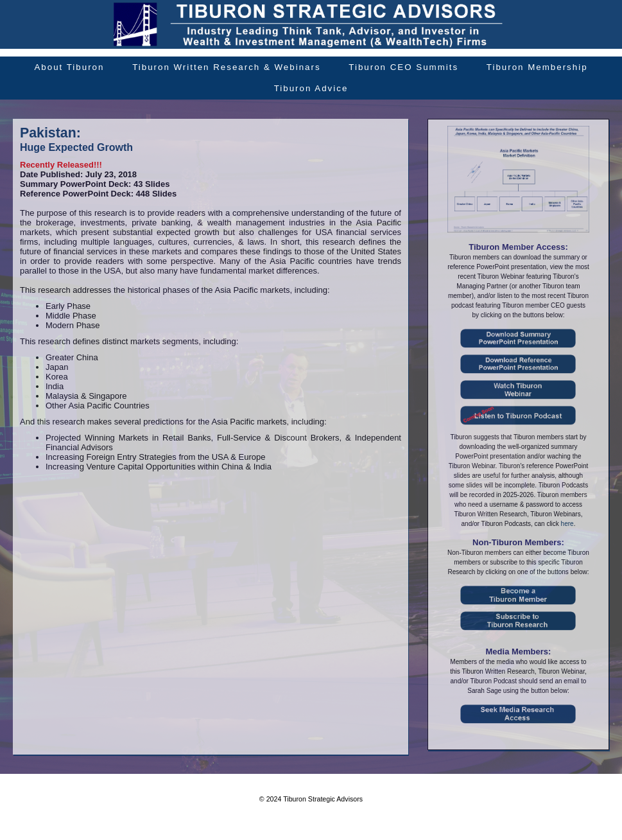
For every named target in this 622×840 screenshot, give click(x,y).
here (567, 524)
